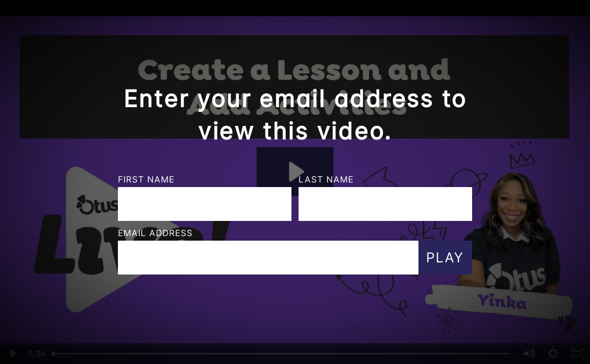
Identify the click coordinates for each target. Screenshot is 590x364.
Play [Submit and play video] (445, 258)
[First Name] (205, 204)
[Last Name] (385, 204)
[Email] (268, 258)
